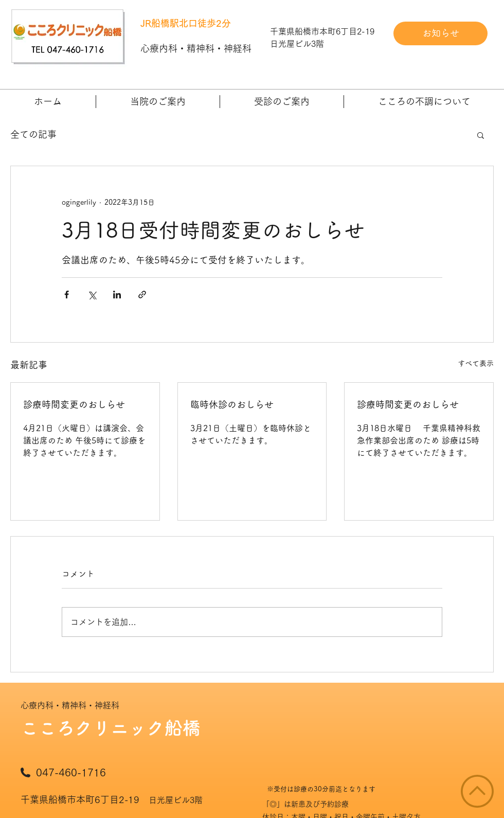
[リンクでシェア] (142, 295)
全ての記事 (33, 134)
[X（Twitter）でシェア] (92, 295)
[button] (158, 102)
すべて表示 (476, 363)
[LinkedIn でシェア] (117, 295)
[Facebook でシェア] (67, 295)
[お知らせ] (440, 33)
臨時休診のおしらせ (232, 404)
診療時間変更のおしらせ (74, 404)
